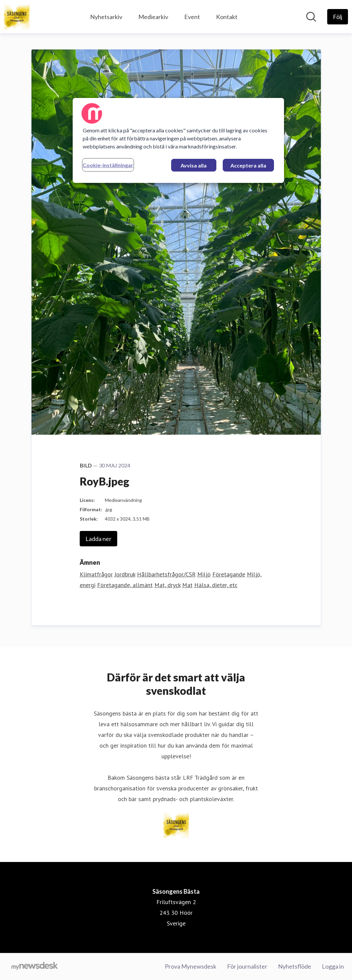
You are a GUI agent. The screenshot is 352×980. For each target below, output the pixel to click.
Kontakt (227, 17)
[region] (178, 140)
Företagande (229, 574)
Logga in (333, 966)
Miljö (204, 574)
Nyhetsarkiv (106, 17)
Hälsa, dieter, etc (216, 585)
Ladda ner (98, 539)
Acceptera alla (248, 165)
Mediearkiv (153, 17)
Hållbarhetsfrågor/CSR (166, 574)
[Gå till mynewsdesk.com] (35, 967)
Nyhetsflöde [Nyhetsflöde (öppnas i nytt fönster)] (295, 966)
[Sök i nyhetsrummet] (311, 17)
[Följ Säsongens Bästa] (338, 17)
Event (192, 17)
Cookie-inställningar (108, 165)
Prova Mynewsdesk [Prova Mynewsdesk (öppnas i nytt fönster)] (191, 966)
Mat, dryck (167, 585)
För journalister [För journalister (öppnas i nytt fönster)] (247, 966)
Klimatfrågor (96, 574)
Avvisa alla (194, 165)
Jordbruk (125, 574)
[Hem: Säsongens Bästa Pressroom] (17, 17)
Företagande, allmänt (125, 585)
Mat (187, 585)
